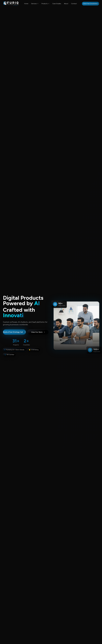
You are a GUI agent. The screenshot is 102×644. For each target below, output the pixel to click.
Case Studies (57, 4)
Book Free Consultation (91, 4)
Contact (74, 4)
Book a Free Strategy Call (14, 332)
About (66, 4)
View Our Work (38, 332)
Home (26, 4)
